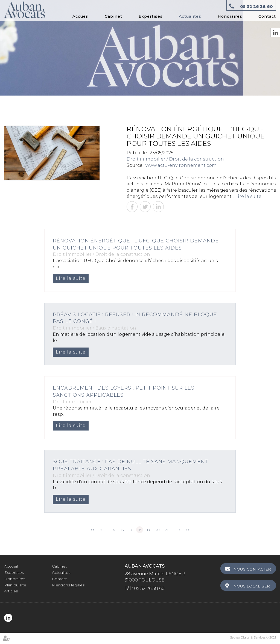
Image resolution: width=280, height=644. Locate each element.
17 (131, 530)
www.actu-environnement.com (181, 165)
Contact (267, 16)
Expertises (151, 16)
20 (157, 530)
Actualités (190, 16)
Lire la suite (248, 196)
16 (122, 530)
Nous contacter (252, 569)
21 (167, 530)
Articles (11, 591)
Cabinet (113, 16)
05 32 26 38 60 (256, 6)
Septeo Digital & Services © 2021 (253, 637)
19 (148, 530)
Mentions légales (68, 585)
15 (113, 530)
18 (140, 530)
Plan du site (15, 585)
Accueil (81, 16)
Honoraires (230, 16)
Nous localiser (252, 586)
